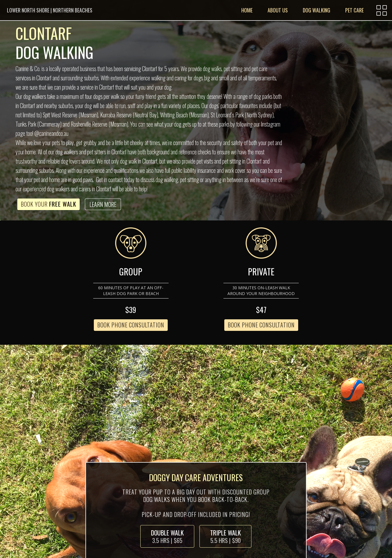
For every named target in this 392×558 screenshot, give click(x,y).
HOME (247, 10)
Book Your (48, 204)
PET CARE (354, 10)
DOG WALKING (317, 10)
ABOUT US (278, 10)
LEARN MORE (103, 204)
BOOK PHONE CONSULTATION (131, 325)
